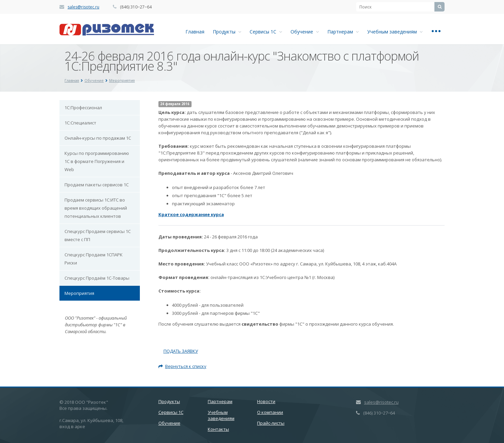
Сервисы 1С (266, 32)
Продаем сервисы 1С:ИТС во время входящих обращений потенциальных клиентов (96, 208)
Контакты (218, 429)
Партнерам (343, 32)
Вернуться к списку (182, 366)
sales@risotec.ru (83, 7)
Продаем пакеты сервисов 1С (97, 185)
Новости (266, 401)
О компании (270, 412)
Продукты (227, 32)
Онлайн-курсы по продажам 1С (98, 138)
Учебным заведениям (395, 32)
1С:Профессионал (83, 108)
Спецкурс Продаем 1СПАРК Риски (94, 259)
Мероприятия (79, 293)
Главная (195, 32)
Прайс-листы (271, 423)
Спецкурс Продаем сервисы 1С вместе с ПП (98, 235)
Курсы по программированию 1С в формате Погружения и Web (97, 161)
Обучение (305, 32)
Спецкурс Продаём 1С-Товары (97, 278)
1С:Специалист (80, 123)
